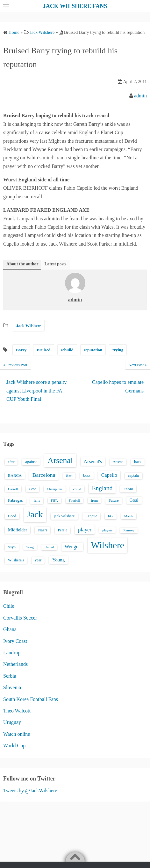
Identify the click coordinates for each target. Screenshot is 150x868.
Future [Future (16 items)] (114, 500)
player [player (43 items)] (85, 530)
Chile (9, 606)
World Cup (14, 746)
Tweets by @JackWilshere (30, 791)
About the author (22, 264)
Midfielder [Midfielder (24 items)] (18, 530)
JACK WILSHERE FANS (75, 6)
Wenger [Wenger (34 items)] (72, 547)
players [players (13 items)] (107, 530)
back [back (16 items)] (138, 462)
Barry (21, 350)
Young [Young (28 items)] (58, 560)
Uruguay (12, 722)
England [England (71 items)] (102, 488)
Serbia (10, 676)
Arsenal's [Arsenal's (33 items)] (93, 461)
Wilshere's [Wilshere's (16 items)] (16, 560)
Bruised (43, 350)
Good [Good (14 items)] (12, 516)
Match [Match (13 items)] (129, 516)
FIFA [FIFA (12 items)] (54, 501)
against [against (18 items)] (31, 462)
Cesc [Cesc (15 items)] (33, 489)
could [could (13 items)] (77, 489)
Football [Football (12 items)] (75, 501)
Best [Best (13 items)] (69, 476)
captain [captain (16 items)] (134, 476)
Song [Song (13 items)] (30, 547)
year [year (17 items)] (38, 560)
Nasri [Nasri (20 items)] (42, 530)
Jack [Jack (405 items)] (35, 514)
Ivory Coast (15, 641)
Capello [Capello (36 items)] (109, 475)
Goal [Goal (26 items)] (134, 500)
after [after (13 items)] (11, 462)
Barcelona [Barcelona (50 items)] (44, 475)
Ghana (10, 629)
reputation (93, 350)
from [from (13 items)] (94, 500)
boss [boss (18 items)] (87, 476)
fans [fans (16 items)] (37, 500)
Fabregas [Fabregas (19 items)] (15, 500)
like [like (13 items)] (111, 516)
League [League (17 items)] (92, 516)
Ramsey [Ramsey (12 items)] (129, 530)
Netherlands (15, 664)
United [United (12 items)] (49, 547)
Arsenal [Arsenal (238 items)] (60, 460)
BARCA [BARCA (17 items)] (15, 476)
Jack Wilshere (29, 326)
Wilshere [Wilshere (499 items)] (107, 545)
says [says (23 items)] (12, 547)
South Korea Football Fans (31, 699)
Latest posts (55, 264)
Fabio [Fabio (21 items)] (128, 489)
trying (118, 350)
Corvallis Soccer (20, 618)
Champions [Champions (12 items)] (55, 489)
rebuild (67, 350)
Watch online (17, 734)
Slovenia (12, 687)
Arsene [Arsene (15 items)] (118, 462)
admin (140, 96)
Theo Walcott (17, 711)
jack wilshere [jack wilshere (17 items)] (64, 516)
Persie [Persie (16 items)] (63, 530)
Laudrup (12, 653)
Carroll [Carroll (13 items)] (13, 489)
